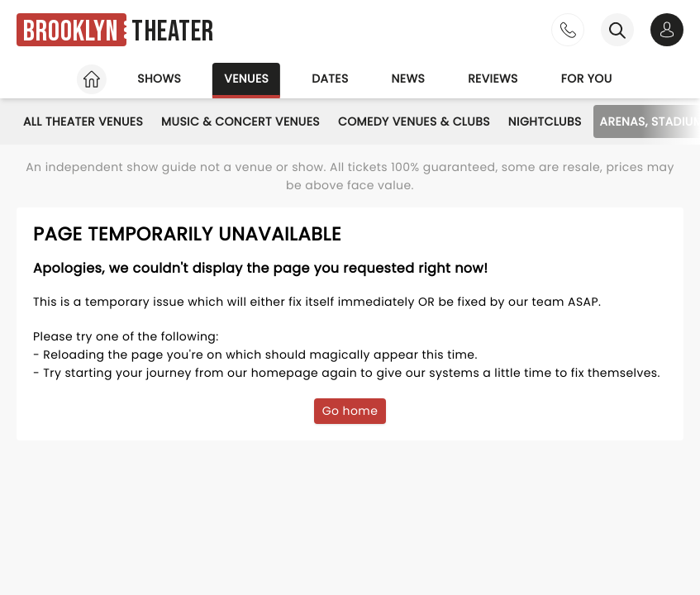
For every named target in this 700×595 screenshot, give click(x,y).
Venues (246, 79)
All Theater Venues (83, 121)
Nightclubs (545, 121)
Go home (350, 411)
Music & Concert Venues (240, 121)
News (409, 79)
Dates (330, 79)
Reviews (493, 79)
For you (587, 79)
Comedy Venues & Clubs (414, 121)
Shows (159, 79)
